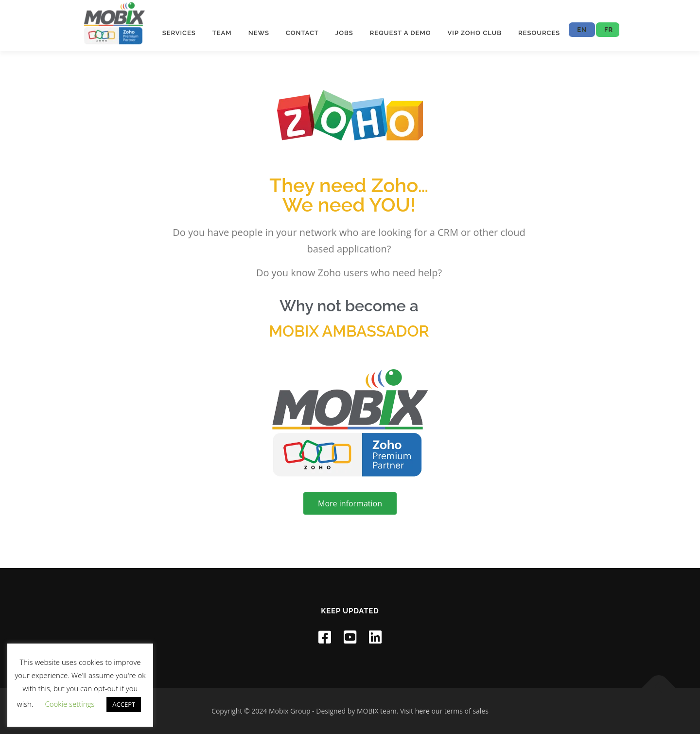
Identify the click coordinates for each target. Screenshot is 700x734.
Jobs (344, 33)
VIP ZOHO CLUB (475, 33)
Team (222, 33)
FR (609, 29)
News (259, 33)
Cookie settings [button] (70, 704)
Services (179, 33)
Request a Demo (401, 33)
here (422, 711)
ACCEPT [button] (124, 704)
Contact (302, 33)
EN (582, 29)
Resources (539, 33)
